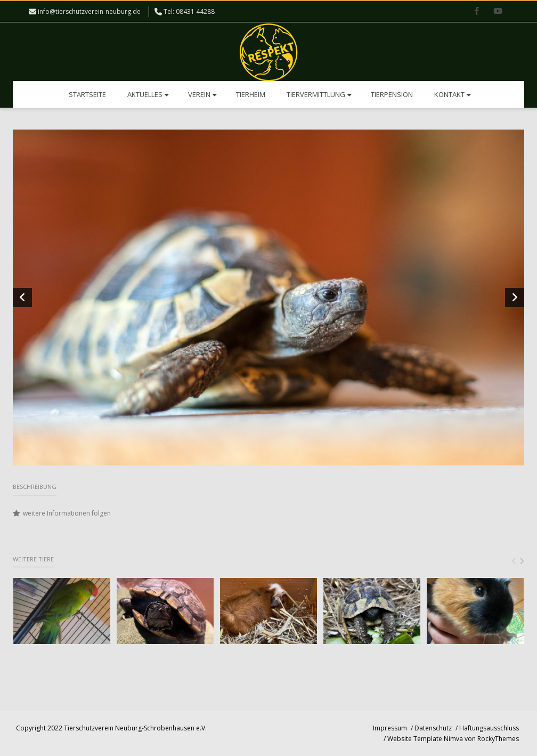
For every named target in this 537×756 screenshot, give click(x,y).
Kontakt (453, 94)
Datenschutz (433, 728)
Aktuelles (148, 94)
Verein (202, 94)
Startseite (87, 94)
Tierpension (392, 94)
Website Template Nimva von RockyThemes (453, 739)
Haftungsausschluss (489, 728)
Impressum (390, 728)
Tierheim (251, 94)
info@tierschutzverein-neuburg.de (89, 11)
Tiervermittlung (319, 94)
